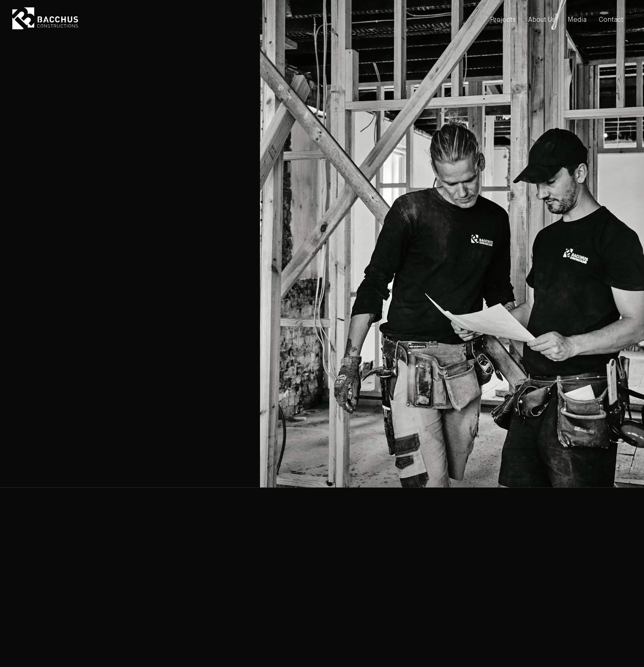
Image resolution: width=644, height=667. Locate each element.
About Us (542, 20)
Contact (611, 20)
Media (577, 20)
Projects (503, 20)
